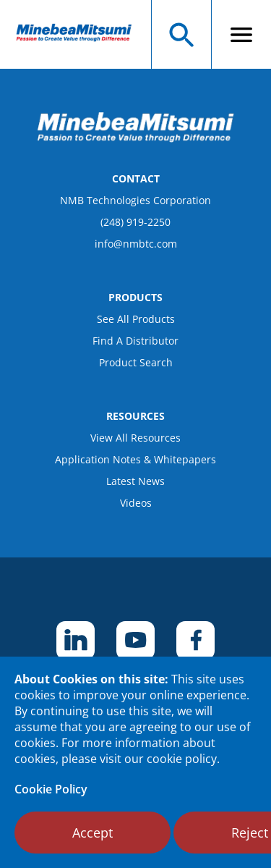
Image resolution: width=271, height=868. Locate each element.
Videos (136, 503)
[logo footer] (136, 138)
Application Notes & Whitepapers (135, 459)
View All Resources (135, 438)
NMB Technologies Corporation (135, 200)
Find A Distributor (135, 341)
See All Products (136, 319)
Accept (93, 833)
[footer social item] (76, 640)
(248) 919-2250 (135, 222)
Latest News (135, 481)
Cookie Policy (51, 789)
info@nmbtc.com (136, 244)
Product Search (136, 362)
